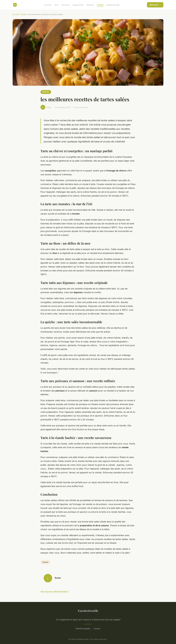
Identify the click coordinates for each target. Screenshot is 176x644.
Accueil (48, 5)
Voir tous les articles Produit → (55, 592)
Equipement (78, 5)
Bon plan (66, 5)
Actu (56, 5)
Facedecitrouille (88, 611)
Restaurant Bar (113, 5)
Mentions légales (83, 628)
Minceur (90, 5)
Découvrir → (155, 5)
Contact (97, 628)
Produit (100, 5)
